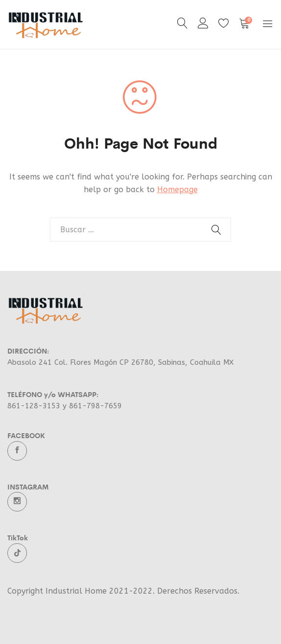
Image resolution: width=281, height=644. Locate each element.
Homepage (177, 189)
